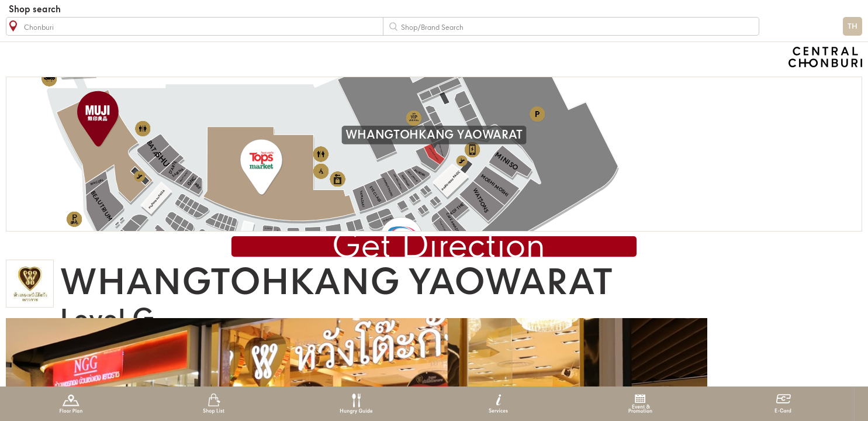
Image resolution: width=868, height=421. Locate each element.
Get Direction (439, 248)
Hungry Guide (356, 404)
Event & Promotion (640, 404)
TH (853, 27)
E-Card (783, 404)
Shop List (214, 404)
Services (498, 404)
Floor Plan (71, 404)
